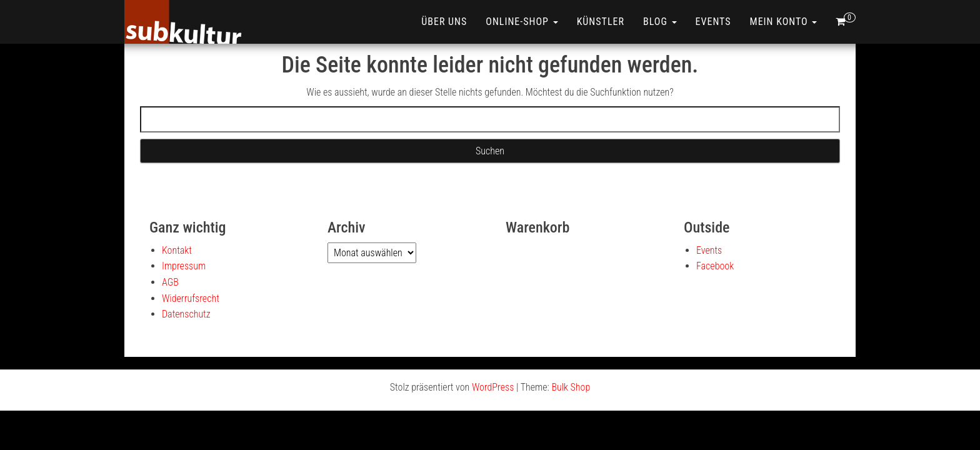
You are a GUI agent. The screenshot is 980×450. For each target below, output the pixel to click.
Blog (660, 22)
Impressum (184, 266)
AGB (170, 282)
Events (713, 22)
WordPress (493, 387)
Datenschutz (186, 314)
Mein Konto (784, 22)
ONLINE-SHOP (522, 22)
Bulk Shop (571, 387)
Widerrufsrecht (191, 298)
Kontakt (177, 250)
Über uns (444, 22)
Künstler (601, 22)
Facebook (715, 266)
